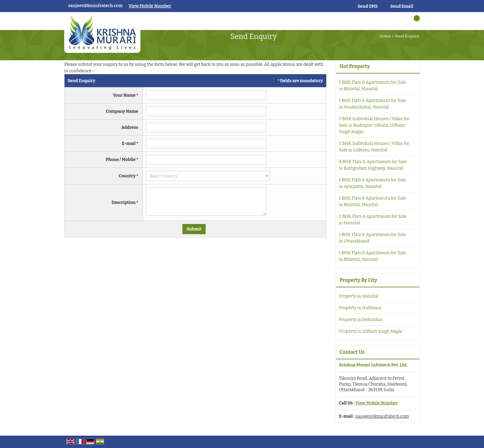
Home (385, 36)
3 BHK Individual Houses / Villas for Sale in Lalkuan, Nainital (374, 147)
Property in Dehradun (361, 320)
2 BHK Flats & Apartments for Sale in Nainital (373, 220)
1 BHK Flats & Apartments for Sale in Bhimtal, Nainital (372, 86)
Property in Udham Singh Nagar (371, 331)
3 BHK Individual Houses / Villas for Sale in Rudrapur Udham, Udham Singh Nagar (374, 125)
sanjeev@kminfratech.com (95, 6)
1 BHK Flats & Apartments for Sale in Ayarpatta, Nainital (372, 183)
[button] (150, 6)
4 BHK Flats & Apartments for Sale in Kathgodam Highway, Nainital (373, 165)
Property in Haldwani (360, 308)
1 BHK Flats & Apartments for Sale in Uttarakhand (372, 238)
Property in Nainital (359, 296)
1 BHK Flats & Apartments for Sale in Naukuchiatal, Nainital (372, 104)
